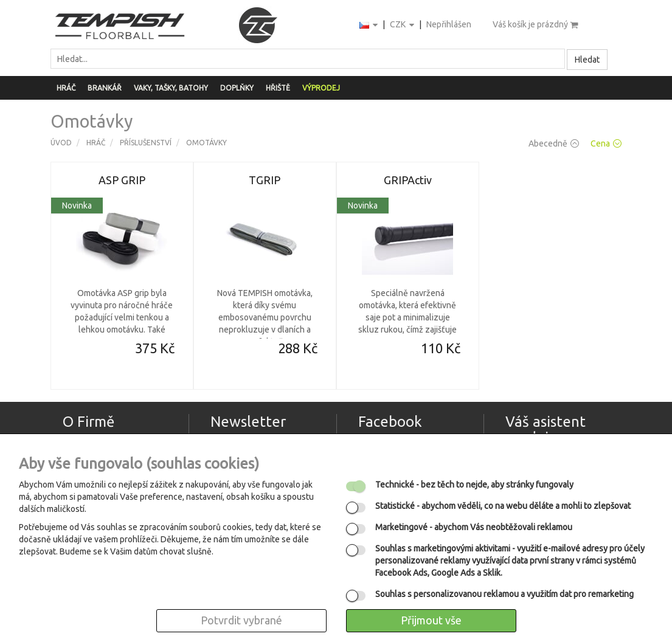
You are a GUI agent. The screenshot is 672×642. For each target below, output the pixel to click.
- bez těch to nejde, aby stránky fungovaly (474, 485)
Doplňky (237, 88)
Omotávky (206, 143)
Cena (606, 143)
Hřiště (278, 88)
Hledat (587, 60)
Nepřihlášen (449, 24)
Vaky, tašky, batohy (171, 88)
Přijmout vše (431, 620)
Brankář (105, 88)
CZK (403, 25)
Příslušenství (146, 143)
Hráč (66, 88)
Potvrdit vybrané (241, 620)
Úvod (61, 143)
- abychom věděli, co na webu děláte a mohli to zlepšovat (503, 506)
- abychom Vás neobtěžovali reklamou (474, 527)
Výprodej (321, 88)
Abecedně (554, 143)
